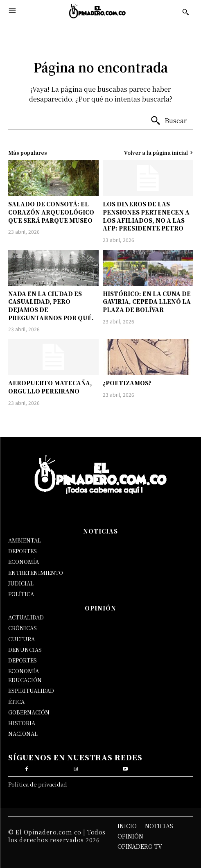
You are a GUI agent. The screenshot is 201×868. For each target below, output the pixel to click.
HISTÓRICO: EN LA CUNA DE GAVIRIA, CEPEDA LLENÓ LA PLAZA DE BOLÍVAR (147, 302)
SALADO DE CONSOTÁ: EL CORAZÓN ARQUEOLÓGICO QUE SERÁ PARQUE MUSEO (51, 212)
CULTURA (21, 639)
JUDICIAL (21, 583)
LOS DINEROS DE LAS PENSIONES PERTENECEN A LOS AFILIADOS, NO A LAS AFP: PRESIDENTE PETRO (146, 216)
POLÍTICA (21, 594)
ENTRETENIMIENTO (36, 573)
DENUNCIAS (25, 650)
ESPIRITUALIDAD (31, 691)
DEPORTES (23, 551)
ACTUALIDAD (26, 617)
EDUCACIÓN (25, 680)
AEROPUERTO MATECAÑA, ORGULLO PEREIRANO (50, 387)
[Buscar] (168, 121)
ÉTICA (16, 702)
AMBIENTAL (25, 540)
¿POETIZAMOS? (127, 383)
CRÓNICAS (23, 628)
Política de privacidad (38, 784)
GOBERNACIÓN (29, 712)
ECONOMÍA (24, 562)
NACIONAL (23, 734)
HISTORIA (22, 723)
